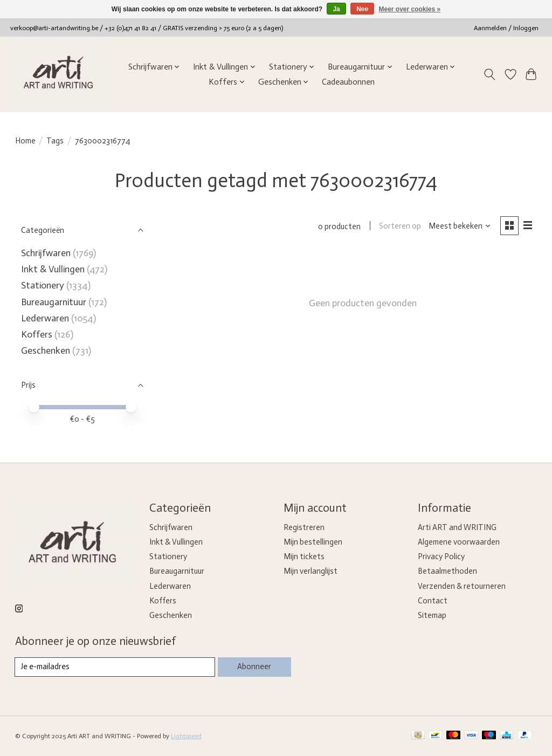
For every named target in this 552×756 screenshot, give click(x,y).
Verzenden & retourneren (462, 586)
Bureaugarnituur (54, 302)
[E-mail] (115, 667)
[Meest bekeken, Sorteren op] (460, 226)
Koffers (37, 334)
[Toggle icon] (489, 74)
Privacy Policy (441, 556)
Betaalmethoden (447, 571)
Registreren (304, 527)
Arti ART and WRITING (457, 527)
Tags (55, 141)
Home (25, 141)
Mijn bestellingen (313, 542)
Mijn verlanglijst (310, 571)
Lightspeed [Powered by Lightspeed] (186, 736)
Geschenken (46, 350)
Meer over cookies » (410, 9)
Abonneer (254, 666)
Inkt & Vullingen (53, 269)
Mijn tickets (304, 556)
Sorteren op (400, 226)
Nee (362, 9)
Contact (433, 601)
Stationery (43, 285)
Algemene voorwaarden (459, 542)
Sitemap (432, 615)
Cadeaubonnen (348, 82)
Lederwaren (45, 318)
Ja (336, 9)
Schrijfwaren (46, 253)
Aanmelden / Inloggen (506, 28)
